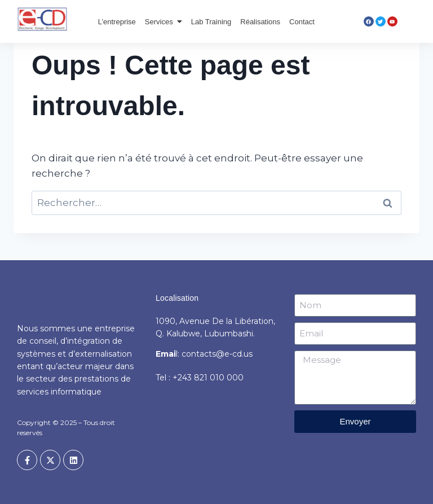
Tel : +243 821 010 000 (200, 378)
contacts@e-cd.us (217, 354)
